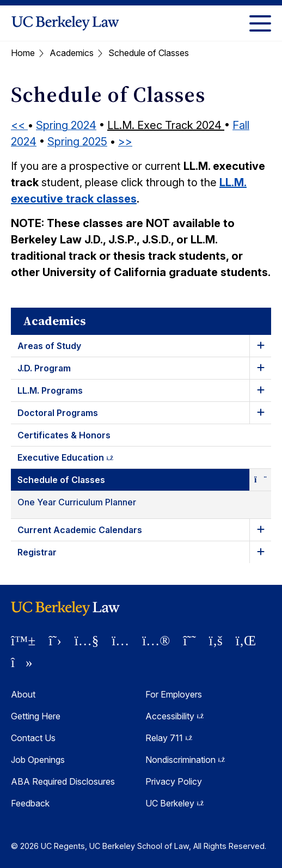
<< (19, 125)
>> (125, 142)
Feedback (30, 803)
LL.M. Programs (50, 390)
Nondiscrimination (185, 760)
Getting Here (36, 716)
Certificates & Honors (64, 435)
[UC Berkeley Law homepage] (65, 23)
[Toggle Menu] (260, 23)
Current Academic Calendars (80, 530)
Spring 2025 (77, 142)
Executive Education (75, 459)
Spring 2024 (66, 125)
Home (23, 53)
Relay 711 (169, 738)
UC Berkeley (174, 803)
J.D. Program (44, 368)
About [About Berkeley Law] (23, 694)
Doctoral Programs (58, 413)
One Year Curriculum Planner (77, 502)
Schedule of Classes (61, 480)
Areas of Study (49, 346)
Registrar (37, 552)
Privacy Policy (174, 781)
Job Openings (38, 760)
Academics (72, 53)
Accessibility (174, 716)
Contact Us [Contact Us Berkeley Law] (33, 738)
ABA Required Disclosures (63, 781)
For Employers (174, 694)
